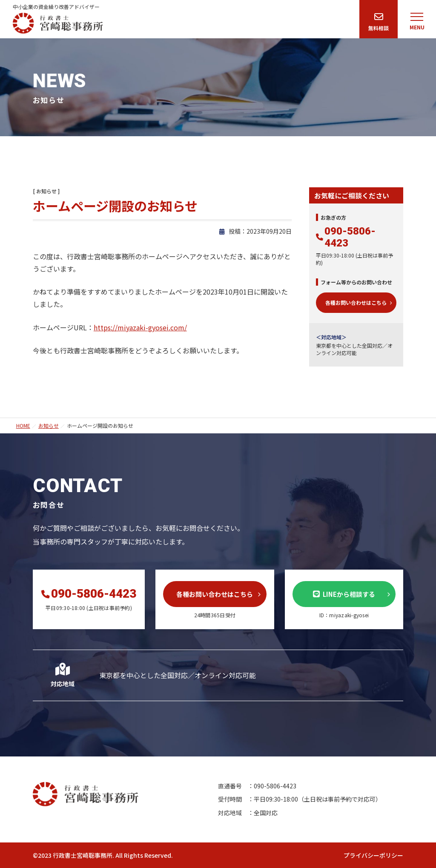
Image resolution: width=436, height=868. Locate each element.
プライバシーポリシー (373, 855)
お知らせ (49, 425)
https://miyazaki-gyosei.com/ (140, 327)
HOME (23, 425)
